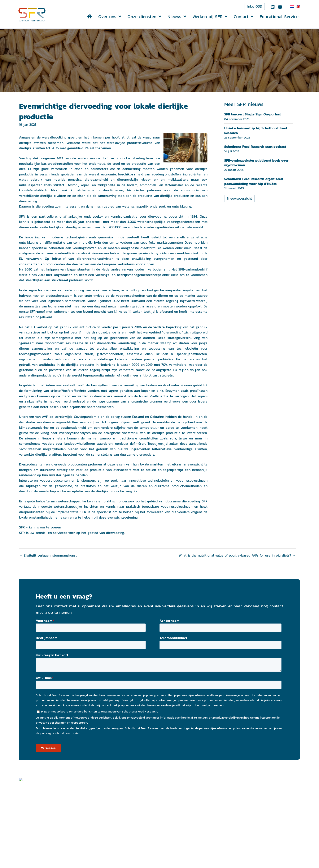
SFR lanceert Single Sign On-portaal (252, 115)
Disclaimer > (244, 843)
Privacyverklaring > (250, 849)
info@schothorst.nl (132, 857)
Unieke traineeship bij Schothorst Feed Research (256, 131)
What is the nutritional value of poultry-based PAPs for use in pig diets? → (237, 556)
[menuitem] (292, 7)
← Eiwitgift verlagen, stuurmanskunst (48, 556)
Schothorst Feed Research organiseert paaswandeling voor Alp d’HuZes (254, 182)
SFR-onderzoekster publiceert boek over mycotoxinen (256, 163)
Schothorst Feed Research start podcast (255, 147)
